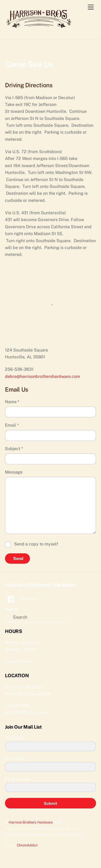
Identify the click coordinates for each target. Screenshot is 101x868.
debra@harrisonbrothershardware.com (42, 376)
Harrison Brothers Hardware (31, 822)
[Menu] (91, 7)
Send (18, 559)
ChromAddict (27, 845)
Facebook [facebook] (21, 599)
